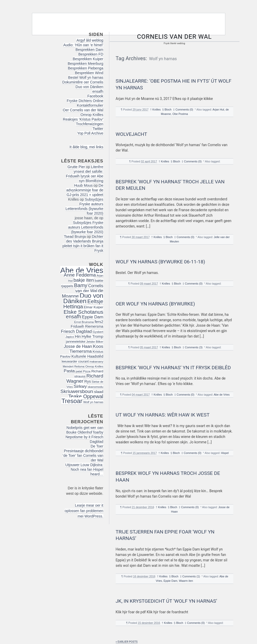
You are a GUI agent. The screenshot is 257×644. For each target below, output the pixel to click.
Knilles (156, 109)
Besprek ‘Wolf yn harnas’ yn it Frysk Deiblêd (173, 368)
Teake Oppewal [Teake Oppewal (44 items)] (86, 396)
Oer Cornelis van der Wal (83, 110)
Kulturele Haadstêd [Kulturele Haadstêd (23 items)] (87, 356)
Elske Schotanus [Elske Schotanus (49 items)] (84, 312)
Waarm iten (186, 581)
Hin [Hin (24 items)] (78, 336)
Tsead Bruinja (75, 237)
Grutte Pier (76, 167)
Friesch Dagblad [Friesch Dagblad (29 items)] (76, 331)
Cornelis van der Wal (175, 37)
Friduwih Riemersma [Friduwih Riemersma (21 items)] (87, 327)
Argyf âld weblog (90, 40)
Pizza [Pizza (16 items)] (87, 371)
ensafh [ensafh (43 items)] (74, 317)
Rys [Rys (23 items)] (88, 381)
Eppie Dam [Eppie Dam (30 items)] (93, 317)
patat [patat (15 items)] (79, 371)
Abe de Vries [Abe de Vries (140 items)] (82, 270)
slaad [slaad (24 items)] (99, 392)
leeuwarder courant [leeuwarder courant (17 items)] (75, 362)
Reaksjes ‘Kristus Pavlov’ (83, 119)
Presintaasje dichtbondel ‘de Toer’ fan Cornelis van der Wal (83, 455)
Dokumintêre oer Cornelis (83, 82)
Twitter (98, 129)
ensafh (98, 91)
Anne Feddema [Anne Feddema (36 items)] (80, 275)
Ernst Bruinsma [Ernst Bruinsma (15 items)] (84, 322)
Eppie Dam (170, 581)
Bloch (168, 109)
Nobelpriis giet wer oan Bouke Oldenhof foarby (85, 430)
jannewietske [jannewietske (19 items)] (76, 341)
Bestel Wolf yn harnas (86, 77)
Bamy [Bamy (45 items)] (81, 285)
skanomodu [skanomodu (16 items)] (95, 387)
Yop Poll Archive (90, 133)
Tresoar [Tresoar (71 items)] (72, 401)
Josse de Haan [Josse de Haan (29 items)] (78, 346)
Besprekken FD (91, 54)
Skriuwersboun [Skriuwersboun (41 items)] (77, 391)
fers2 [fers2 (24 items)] (99, 322)
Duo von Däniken (89, 87)
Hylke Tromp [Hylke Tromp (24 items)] (93, 336)
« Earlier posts (127, 642)
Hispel (225, 453)
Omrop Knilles (92, 115)
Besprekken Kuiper (88, 59)
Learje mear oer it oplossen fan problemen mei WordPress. (84, 511)
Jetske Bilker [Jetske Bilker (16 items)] (95, 341)
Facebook (95, 96)
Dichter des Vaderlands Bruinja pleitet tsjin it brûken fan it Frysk (83, 244)
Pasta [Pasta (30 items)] (69, 371)
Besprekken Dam (89, 50)
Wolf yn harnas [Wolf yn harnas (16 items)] (93, 402)
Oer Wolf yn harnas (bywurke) (155, 304)
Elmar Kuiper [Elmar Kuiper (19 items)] (94, 307)
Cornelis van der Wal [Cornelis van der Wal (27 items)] (89, 288)
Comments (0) (184, 109)
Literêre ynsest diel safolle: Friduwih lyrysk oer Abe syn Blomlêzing (85, 174)
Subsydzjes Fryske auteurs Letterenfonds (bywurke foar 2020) (84, 206)
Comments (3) (194, 347)
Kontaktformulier (90, 105)
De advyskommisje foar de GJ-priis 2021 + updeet (85, 190)
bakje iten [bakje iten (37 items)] (84, 280)
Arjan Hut (218, 109)
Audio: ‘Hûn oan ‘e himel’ (83, 45)
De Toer (97, 446)
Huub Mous (84, 185)
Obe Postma (180, 114)
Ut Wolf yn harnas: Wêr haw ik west (163, 415)
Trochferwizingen (89, 124)
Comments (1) (191, 576)
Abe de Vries (222, 395)
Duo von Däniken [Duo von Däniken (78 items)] (83, 298)
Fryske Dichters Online (85, 101)
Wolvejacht (131, 134)
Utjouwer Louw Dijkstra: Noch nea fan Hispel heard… (84, 469)
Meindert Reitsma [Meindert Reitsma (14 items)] (74, 366)
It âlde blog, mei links (86, 147)
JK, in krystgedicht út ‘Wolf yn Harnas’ (167, 601)
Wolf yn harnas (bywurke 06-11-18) (160, 262)
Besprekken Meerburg (86, 64)
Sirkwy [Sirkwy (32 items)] (80, 386)
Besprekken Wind (89, 73)
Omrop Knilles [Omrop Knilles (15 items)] (94, 366)
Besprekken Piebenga (86, 68)
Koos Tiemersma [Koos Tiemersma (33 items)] (86, 349)
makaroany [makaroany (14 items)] (97, 362)
